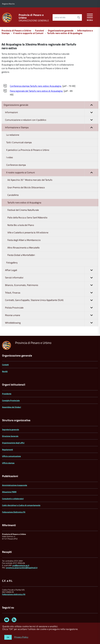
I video (10, 157)
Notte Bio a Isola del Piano (21, 225)
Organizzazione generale (61, 31)
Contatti (5, 365)
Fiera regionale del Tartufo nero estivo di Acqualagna (37, 91)
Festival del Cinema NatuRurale (23, 210)
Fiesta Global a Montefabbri (21, 255)
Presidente (7, 394)
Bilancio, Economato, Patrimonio (52, 285)
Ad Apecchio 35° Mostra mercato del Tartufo (30, 180)
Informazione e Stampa (52, 128)
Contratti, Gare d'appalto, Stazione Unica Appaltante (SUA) (52, 300)
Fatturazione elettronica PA (14, 594)
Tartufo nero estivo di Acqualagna (65, 33)
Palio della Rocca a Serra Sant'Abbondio (27, 218)
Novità (5, 371)
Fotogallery (12, 263)
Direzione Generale (10, 436)
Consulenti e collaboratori (13, 499)
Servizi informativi (52, 278)
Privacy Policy (21, 637)
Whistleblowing (52, 323)
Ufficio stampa (8, 463)
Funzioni (40, 31)
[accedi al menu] (90, 17)
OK (8, 637)
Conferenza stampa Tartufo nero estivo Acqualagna (36, 86)
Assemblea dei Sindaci (12, 407)
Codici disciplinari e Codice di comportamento (21, 505)
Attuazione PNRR (9, 492)
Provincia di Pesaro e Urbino (31, 16)
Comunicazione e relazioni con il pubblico (52, 120)
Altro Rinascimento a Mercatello (24, 248)
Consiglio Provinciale (11, 400)
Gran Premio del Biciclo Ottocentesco (26, 187)
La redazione (13, 135)
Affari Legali (52, 270)
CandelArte (13, 195)
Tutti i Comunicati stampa (19, 142)
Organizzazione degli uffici (13, 443)
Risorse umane (52, 315)
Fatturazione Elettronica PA (14, 512)
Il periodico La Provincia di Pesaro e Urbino (28, 150)
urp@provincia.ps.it (21, 565)
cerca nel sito (60, 17)
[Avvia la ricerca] (79, 17)
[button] (91, 105)
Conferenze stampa (16, 165)
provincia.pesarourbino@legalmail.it (22, 568)
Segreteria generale (11, 429)
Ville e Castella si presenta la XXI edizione (28, 232)
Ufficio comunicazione (11, 456)
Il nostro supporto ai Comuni (28, 33)
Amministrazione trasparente (15, 485)
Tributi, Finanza (52, 293)
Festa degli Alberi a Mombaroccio (24, 240)
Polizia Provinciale (52, 308)
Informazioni (52, 112)
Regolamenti (7, 450)
